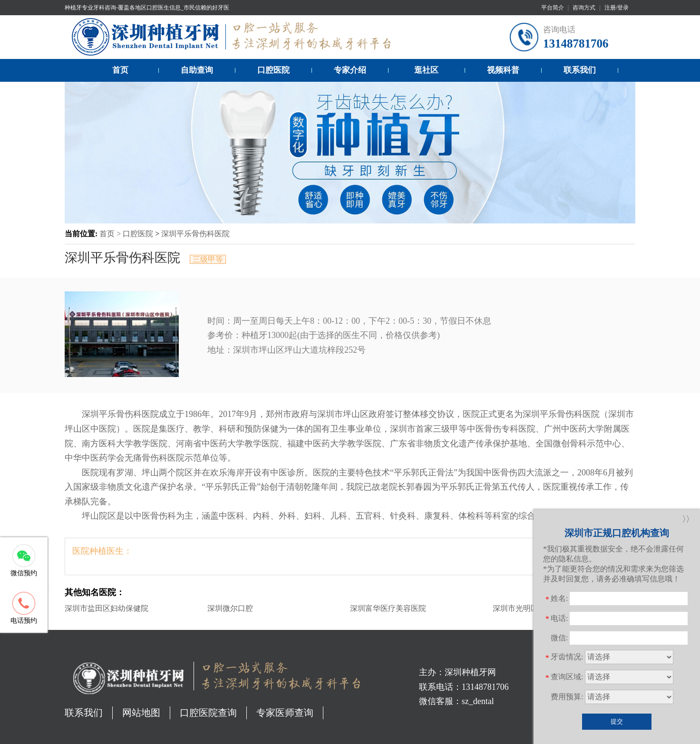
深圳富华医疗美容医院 (388, 608)
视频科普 (503, 70)
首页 (120, 70)
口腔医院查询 (208, 713)
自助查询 (197, 70)
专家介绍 (350, 70)
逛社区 (426, 70)
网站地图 (141, 713)
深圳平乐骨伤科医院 (195, 234)
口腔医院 (273, 70)
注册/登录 (617, 8)
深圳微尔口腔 (230, 608)
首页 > (111, 234)
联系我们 (580, 70)
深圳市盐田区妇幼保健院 (107, 608)
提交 (617, 721)
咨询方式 (584, 8)
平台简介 (553, 8)
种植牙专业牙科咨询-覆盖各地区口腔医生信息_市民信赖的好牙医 (147, 8)
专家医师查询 (285, 713)
